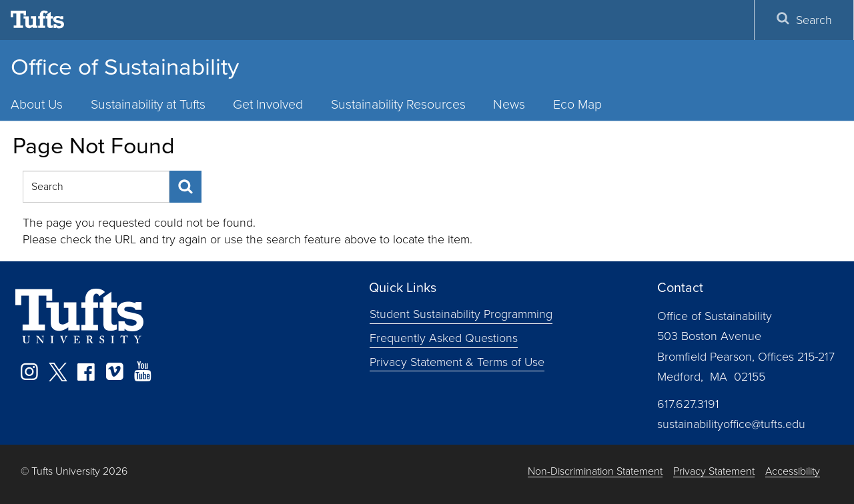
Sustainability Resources (398, 104)
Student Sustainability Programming (461, 314)
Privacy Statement (714, 472)
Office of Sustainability (125, 67)
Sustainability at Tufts (148, 104)
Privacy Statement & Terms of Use (457, 362)
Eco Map (577, 104)
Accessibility (793, 472)
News (509, 104)
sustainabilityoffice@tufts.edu (731, 424)
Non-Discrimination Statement (595, 472)
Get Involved (268, 104)
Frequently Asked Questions (444, 338)
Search (804, 20)
